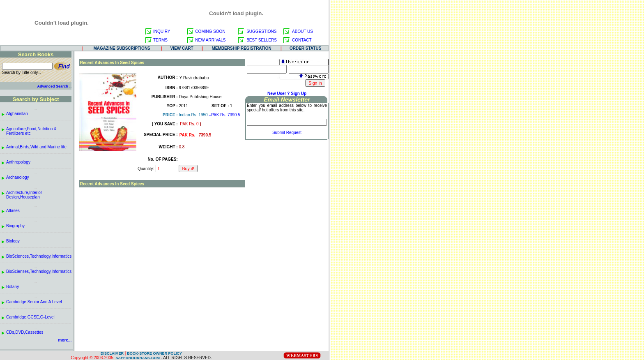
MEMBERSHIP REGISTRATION (242, 48)
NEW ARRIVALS (210, 40)
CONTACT (302, 40)
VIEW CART (182, 48)
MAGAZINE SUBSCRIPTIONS (122, 48)
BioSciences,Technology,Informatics (39, 256)
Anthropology (18, 162)
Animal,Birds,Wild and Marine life (36, 147)
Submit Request (287, 133)
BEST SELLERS (262, 40)
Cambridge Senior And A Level (34, 302)
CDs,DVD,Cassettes (25, 332)
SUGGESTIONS (261, 31)
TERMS (160, 40)
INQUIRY (162, 31)
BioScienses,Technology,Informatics (39, 271)
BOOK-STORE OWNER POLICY (154, 353)
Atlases (13, 211)
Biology (13, 241)
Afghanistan (17, 114)
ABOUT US (302, 31)
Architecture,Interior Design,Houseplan (24, 195)
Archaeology (18, 177)
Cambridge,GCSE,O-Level (30, 317)
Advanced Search (53, 86)
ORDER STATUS (305, 48)
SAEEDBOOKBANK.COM (138, 358)
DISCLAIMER (112, 353)
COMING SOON (210, 31)
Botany (13, 287)
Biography (15, 226)
